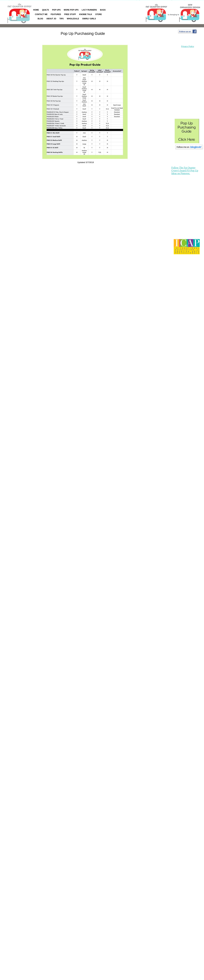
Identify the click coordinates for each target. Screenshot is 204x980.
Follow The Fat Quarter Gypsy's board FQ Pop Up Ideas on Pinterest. (185, 170)
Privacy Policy (188, 46)
